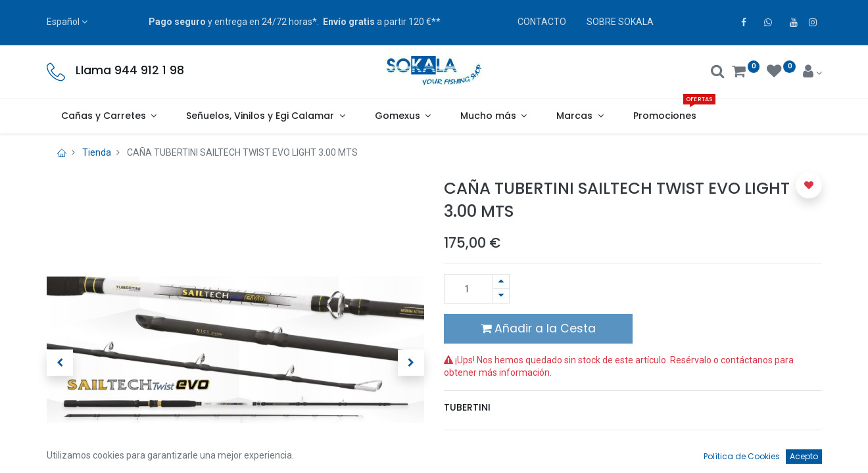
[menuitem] (664, 116)
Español (63, 22)
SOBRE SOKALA (620, 22)
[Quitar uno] (501, 296)
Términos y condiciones (501, 447)
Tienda (97, 152)
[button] (60, 363)
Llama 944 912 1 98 (130, 70)
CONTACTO (542, 22)
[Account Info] (812, 73)
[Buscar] (718, 73)
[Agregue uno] (501, 282)
